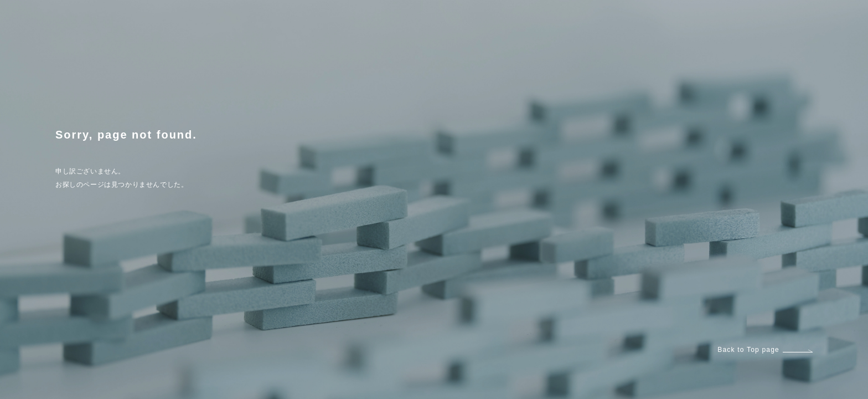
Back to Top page (765, 350)
